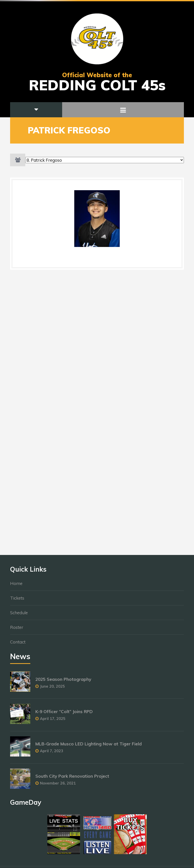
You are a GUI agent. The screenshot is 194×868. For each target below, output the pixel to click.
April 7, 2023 (52, 753)
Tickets (17, 600)
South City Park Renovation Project (72, 779)
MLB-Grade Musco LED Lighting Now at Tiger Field (89, 746)
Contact (18, 644)
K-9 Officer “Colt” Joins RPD (64, 714)
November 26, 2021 (58, 786)
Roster (17, 630)
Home (16, 586)
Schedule (19, 615)
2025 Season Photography (63, 682)
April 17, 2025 (53, 721)
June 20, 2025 (52, 689)
